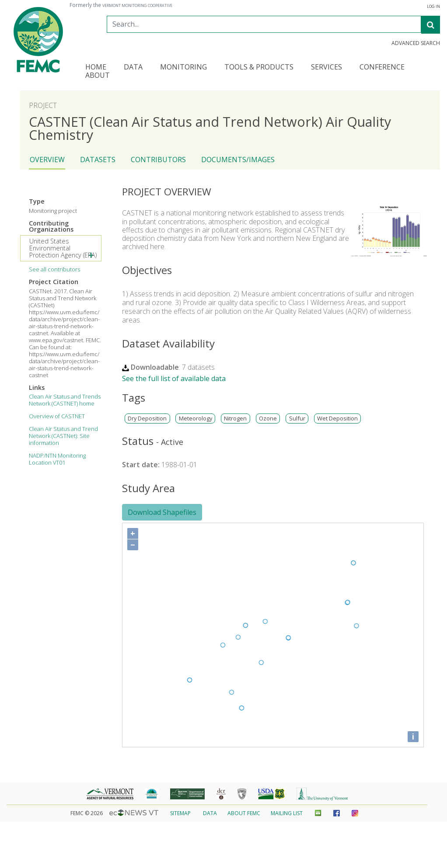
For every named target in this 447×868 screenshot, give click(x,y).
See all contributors (54, 269)
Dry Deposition (147, 418)
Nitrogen (235, 418)
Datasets (98, 160)
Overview (47, 160)
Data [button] (133, 68)
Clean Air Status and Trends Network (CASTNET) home (65, 400)
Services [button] (327, 68)
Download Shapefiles (162, 512)
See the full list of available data (174, 378)
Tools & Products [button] (259, 68)
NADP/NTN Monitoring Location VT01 (57, 459)
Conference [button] (382, 68)
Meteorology (196, 418)
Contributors (158, 160)
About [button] (98, 76)
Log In (433, 7)
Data (210, 813)
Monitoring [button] (183, 68)
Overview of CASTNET (57, 416)
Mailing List (287, 813)
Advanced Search (416, 43)
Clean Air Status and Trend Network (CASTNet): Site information (63, 436)
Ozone (268, 418)
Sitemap (180, 813)
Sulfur (297, 418)
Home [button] (96, 68)
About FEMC (244, 813)
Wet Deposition (337, 418)
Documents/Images (238, 160)
